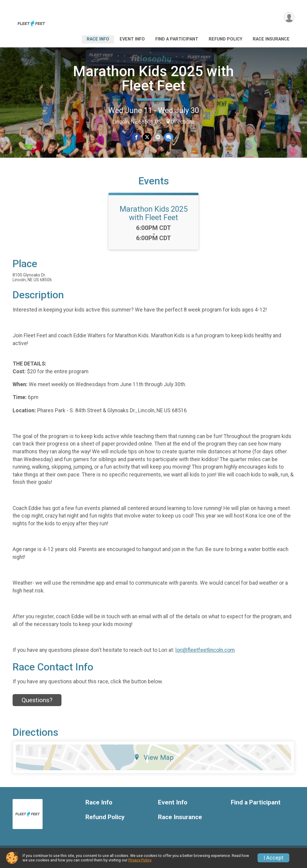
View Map (154, 761)
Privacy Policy (140, 860)
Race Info (98, 39)
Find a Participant (177, 39)
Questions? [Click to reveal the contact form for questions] (37, 704)
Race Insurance (271, 39)
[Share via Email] (158, 137)
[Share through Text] (168, 137)
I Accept (273, 858)
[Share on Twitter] (147, 137)
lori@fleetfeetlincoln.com (205, 654)
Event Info (132, 39)
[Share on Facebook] (137, 137)
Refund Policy (225, 39)
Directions (183, 122)
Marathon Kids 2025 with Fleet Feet (153, 78)
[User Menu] (289, 18)
